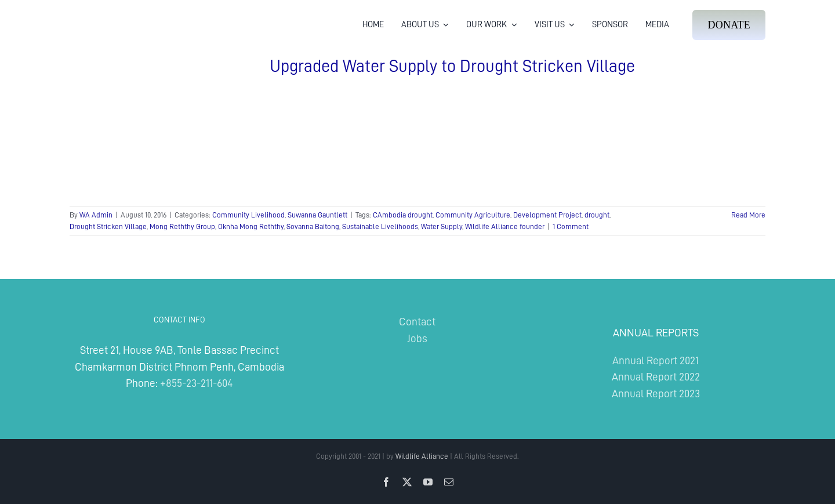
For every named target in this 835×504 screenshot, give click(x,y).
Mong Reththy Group (182, 226)
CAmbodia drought (403, 215)
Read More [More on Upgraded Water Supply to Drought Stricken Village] (748, 215)
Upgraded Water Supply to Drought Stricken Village (452, 66)
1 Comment (571, 226)
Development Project (547, 215)
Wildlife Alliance (422, 456)
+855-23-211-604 (196, 383)
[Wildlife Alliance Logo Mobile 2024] (106, 15)
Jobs (417, 338)
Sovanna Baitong (313, 226)
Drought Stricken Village (108, 226)
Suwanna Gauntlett (317, 215)
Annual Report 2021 (656, 360)
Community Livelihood (248, 215)
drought (597, 215)
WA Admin (96, 215)
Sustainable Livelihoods (380, 226)
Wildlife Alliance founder (505, 226)
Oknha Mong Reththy (251, 226)
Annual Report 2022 (656, 377)
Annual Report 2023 (656, 394)
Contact (417, 322)
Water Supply (442, 226)
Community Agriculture (473, 215)
